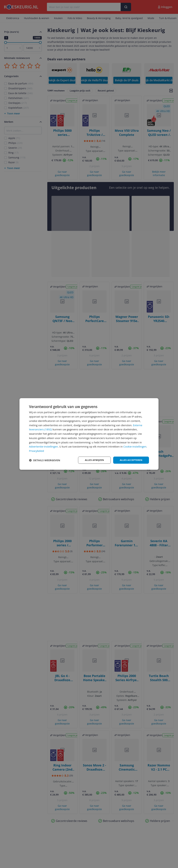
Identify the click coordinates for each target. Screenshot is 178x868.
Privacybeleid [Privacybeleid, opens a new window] (37, 451)
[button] (45, 460)
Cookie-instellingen (135, 446)
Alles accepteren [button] (130, 460)
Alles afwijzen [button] (92, 460)
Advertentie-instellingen (43, 446)
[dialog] (89, 434)
